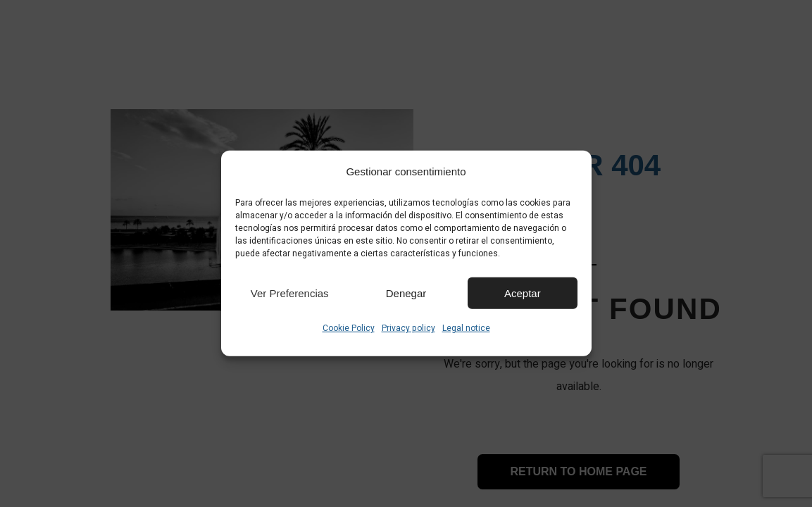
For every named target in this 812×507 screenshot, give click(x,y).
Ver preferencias (290, 293)
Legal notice (466, 328)
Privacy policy (408, 328)
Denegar (406, 293)
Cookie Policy (349, 328)
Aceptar (523, 293)
